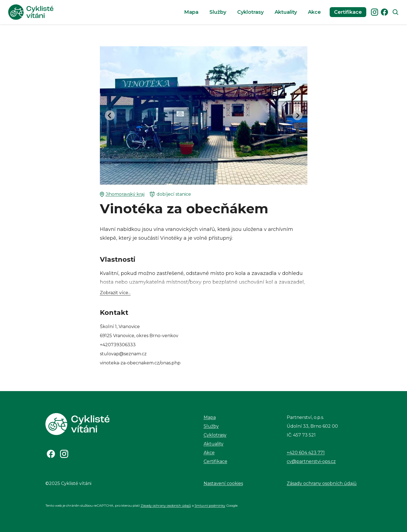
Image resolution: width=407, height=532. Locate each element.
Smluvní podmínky (210, 505)
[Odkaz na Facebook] (51, 454)
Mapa (191, 12)
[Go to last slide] (110, 115)
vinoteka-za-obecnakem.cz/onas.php (140, 363)
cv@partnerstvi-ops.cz (311, 461)
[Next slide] (297, 115)
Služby (218, 12)
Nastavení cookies (223, 483)
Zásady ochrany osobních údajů (322, 483)
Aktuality (286, 12)
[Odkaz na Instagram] (64, 454)
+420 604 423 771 (306, 453)
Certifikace (348, 12)
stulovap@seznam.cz (123, 354)
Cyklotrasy (250, 12)
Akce (314, 12)
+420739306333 (118, 345)
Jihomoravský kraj (122, 194)
